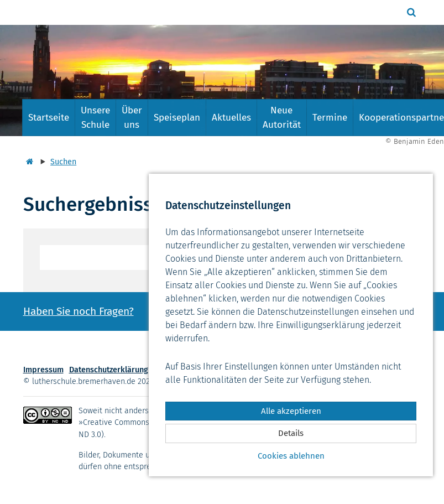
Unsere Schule (95, 118)
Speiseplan (177, 118)
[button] (413, 12)
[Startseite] (28, 162)
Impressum (43, 370)
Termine (330, 118)
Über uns (132, 118)
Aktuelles (231, 118)
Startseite (49, 118)
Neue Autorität (282, 118)
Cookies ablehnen (291, 456)
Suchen (63, 162)
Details (291, 433)
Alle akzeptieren (291, 411)
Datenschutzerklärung (109, 370)
